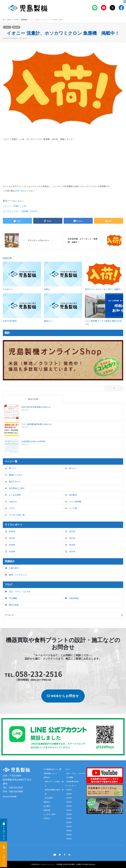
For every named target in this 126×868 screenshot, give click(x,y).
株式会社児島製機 (10, 797)
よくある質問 (15, 495)
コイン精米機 (75, 502)
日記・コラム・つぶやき (20, 592)
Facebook (65, 855)
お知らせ (13, 502)
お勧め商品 (74, 598)
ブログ (9, 20)
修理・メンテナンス (18, 575)
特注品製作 (49, 798)
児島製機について (50, 773)
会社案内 (73, 495)
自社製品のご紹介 (17, 488)
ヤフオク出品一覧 (17, 515)
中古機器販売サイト (52, 769)
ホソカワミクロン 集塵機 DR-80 (20, 211)
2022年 (12, 538)
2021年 (72, 538)
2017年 (72, 552)
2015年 (69, 835)
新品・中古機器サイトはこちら (4, 830)
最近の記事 (33, 399)
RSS (69, 855)
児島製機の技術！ (73, 782)
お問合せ (47, 818)
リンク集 (73, 508)
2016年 (69, 831)
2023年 (72, 532)
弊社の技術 (14, 605)
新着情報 (16, 27)
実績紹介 (47, 802)
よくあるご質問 (49, 814)
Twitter (60, 855)
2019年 (72, 545)
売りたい (73, 468)
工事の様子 (14, 568)
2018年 (12, 552)
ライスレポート (71, 786)
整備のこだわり (16, 475)
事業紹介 (47, 778)
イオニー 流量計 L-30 (15, 206)
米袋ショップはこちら (4, 855)
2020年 (12, 545)
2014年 (69, 839)
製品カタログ (15, 482)
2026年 (69, 790)
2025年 (69, 794)
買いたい (13, 468)
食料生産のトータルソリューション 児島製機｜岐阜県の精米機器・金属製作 (57, 864)
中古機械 (13, 598)
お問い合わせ (21, 191)
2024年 (12, 532)
